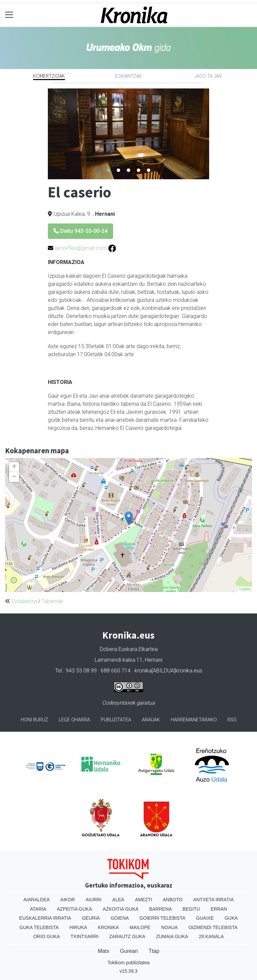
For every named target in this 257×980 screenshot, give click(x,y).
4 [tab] (139, 171)
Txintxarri (84, 936)
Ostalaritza (24, 601)
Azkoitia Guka (121, 909)
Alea (118, 900)
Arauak (151, 720)
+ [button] (14, 467)
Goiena (119, 918)
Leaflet (245, 589)
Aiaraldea (37, 900)
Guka (231, 918)
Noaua (169, 927)
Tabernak (52, 601)
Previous (43, 134)
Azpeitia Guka (74, 909)
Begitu (191, 909)
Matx (104, 951)
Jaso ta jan (208, 76)
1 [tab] (108, 171)
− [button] (14, 477)
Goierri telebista (162, 918)
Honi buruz (34, 720)
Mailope (140, 927)
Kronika (108, 927)
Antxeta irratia (213, 900)
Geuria (91, 918)
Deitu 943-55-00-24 (80, 231)
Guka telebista (39, 927)
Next (214, 134)
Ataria (38, 909)
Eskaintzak (128, 76)
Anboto (173, 900)
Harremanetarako (194, 720)
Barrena (161, 909)
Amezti (143, 900)
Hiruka (78, 927)
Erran (219, 909)
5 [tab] (149, 171)
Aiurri (94, 900)
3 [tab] (128, 171)
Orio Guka (46, 936)
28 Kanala (211, 936)
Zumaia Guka (172, 936)
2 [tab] (118, 171)
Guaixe (205, 918)
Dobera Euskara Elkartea (129, 649)
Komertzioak (49, 76)
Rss (232, 720)
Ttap (154, 951)
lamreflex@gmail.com (81, 248)
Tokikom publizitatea (128, 963)
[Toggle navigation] (9, 15)
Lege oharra (74, 720)
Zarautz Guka (127, 936)
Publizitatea (116, 720)
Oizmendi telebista (213, 927)
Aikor (68, 900)
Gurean (129, 951)
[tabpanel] (128, 134)
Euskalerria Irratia (45, 918)
